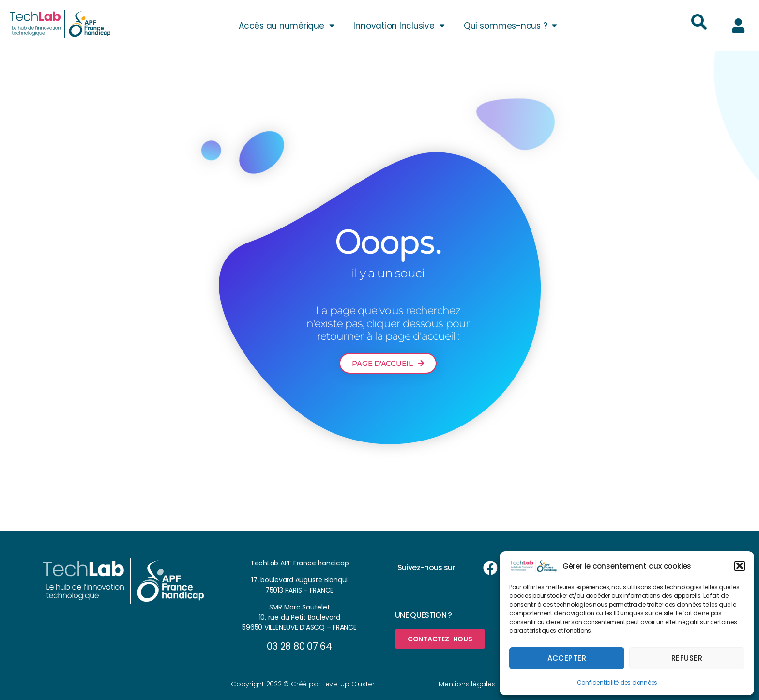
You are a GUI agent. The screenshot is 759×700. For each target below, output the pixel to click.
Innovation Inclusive (399, 25)
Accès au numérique (286, 25)
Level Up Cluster (349, 684)
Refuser (687, 658)
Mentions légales (467, 684)
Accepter (567, 658)
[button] (740, 566)
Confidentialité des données (617, 682)
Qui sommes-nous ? (510, 25)
